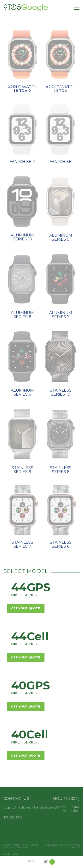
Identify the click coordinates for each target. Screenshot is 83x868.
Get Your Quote (26, 608)
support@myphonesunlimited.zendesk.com (32, 807)
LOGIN (32, 861)
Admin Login (11, 854)
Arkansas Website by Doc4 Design (63, 846)
